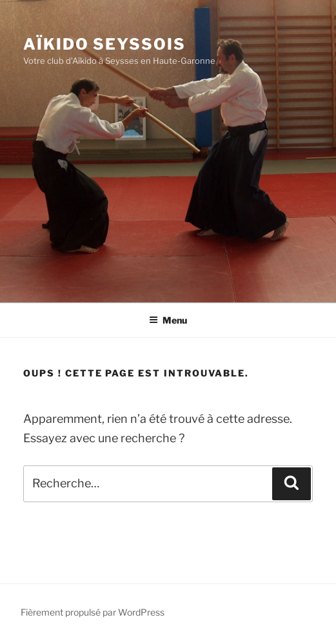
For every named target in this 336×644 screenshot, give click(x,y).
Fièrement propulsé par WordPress (93, 612)
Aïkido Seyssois (104, 44)
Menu (168, 320)
